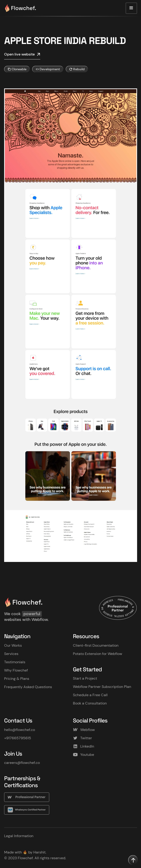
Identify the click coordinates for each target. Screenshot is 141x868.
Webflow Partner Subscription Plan (102, 687)
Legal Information (19, 836)
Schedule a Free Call (90, 695)
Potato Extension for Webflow (98, 654)
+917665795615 (18, 738)
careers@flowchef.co (22, 763)
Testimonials (15, 662)
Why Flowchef (16, 670)
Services (11, 654)
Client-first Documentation (96, 645)
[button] (131, 8)
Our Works (13, 645)
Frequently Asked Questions (28, 687)
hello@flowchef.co (20, 730)
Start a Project (85, 678)
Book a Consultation (90, 703)
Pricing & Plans (17, 679)
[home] (20, 8)
